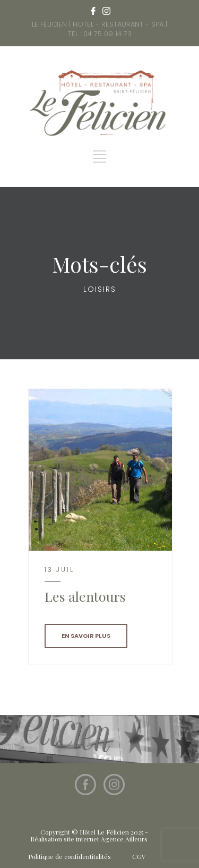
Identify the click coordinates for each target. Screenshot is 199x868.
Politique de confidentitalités (70, 856)
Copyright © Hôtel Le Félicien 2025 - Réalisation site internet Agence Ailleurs (89, 835)
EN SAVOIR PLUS (86, 636)
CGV (139, 856)
